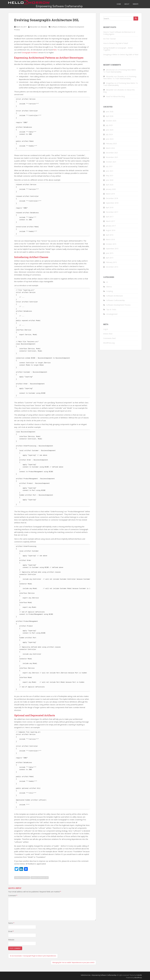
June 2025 (110, 130)
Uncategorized (112, 314)
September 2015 (112, 249)
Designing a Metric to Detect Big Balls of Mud (121, 55)
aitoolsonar (110, 70)
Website (136, 4)
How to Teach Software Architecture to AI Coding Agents (119, 33)
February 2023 (111, 144)
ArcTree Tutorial (109, 39)
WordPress (138, 978)
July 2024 (109, 134)
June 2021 (110, 171)
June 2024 (110, 139)
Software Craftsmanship (115, 300)
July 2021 (109, 166)
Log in (106, 329)
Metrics (109, 287)
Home (119, 4)
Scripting (110, 291)
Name (11, 923)
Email (11, 931)
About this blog (119, 96)
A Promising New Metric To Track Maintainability (120, 71)
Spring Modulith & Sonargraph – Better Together (118, 49)
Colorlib (139, 975)
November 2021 (112, 157)
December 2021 (112, 153)
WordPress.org (109, 343)
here (55, 50)
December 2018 (112, 198)
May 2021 (110, 175)
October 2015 (111, 244)
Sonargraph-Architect (30, 53)
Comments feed (109, 338)
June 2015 (110, 253)
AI (107, 282)
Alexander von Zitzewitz (39, 27)
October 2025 (111, 121)
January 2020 (111, 189)
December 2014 (112, 267)
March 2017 (110, 221)
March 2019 (110, 194)
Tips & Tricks (111, 309)
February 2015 (111, 262)
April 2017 (110, 217)
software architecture (22, 878)
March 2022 (110, 148)
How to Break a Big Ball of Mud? (116, 43)
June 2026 (110, 112)
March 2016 (110, 239)
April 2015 (110, 258)
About (127, 4)
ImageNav (110, 83)
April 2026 (110, 116)
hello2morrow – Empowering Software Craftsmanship (99, 975)
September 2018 (112, 203)
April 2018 (110, 207)
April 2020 (110, 185)
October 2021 (111, 162)
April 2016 (110, 235)
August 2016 (111, 230)
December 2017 (112, 212)
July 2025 (109, 125)
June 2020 (110, 180)
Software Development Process (118, 305)
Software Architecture (59, 27)
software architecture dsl (40, 878)
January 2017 (111, 226)
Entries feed (108, 334)
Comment (13, 896)
